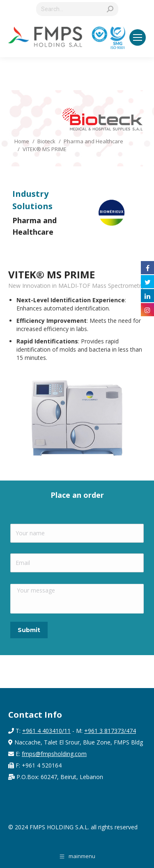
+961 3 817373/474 (110, 731)
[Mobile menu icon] (138, 37)
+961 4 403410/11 (46, 731)
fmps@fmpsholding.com (54, 754)
